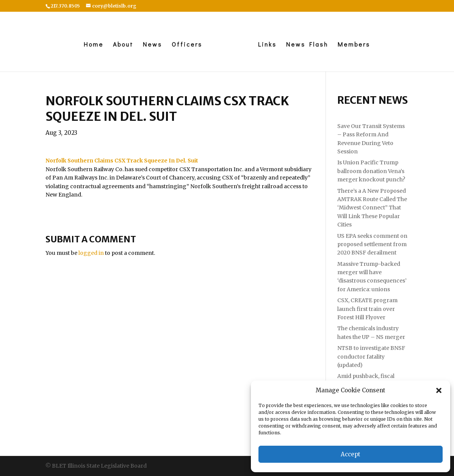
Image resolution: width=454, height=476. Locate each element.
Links (267, 45)
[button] (439, 390)
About (123, 45)
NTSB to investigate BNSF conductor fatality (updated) (371, 357)
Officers (187, 45)
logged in (91, 253)
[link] (122, 161)
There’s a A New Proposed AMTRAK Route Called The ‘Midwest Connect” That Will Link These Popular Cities (372, 208)
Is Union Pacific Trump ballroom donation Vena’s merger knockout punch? (371, 171)
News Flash (307, 45)
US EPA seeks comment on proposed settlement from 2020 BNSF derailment (372, 244)
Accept (351, 454)
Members (354, 45)
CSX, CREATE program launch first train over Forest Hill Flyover (367, 309)
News (153, 45)
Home (94, 45)
